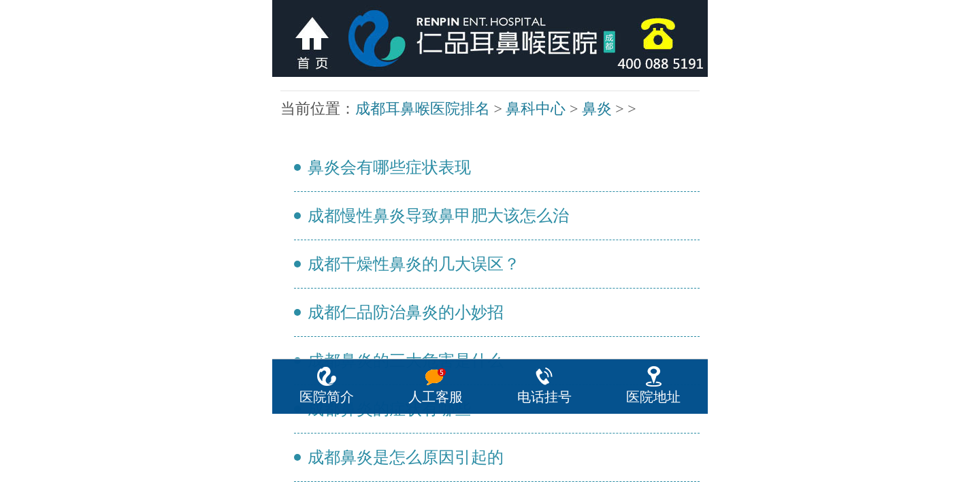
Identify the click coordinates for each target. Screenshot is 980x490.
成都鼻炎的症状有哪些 (291, 133)
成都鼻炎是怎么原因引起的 (294, 142)
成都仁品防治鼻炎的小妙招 (294, 117)
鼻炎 (330, 82)
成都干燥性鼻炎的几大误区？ (295, 108)
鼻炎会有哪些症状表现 (291, 92)
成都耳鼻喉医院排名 (299, 82)
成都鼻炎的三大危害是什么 (294, 125)
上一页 (484, 159)
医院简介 (327, 473)
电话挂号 (544, 473)
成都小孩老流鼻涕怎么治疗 (294, 150)
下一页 (496, 159)
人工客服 (436, 473)
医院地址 (653, 473)
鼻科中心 (320, 82)
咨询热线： (490, 312)
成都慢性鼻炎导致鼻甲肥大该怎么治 (299, 100)
